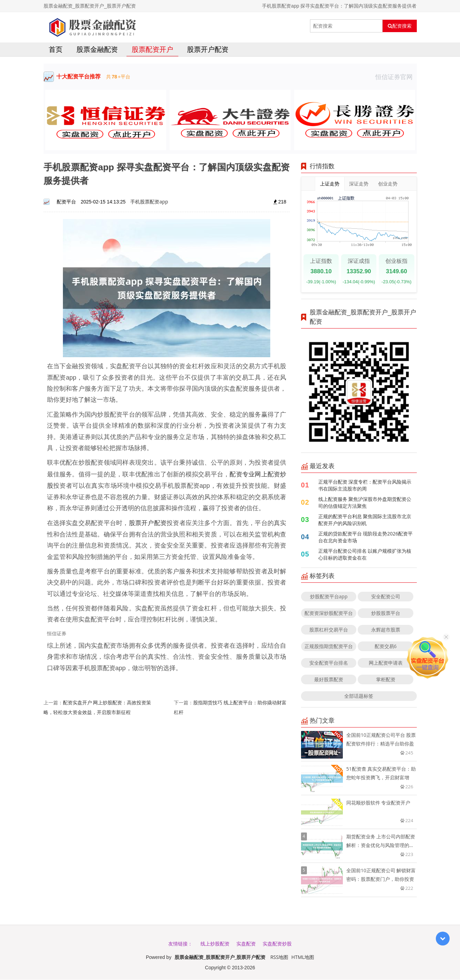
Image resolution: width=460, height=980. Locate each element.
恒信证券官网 (396, 77)
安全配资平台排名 (329, 663)
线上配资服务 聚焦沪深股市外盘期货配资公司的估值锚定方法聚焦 (365, 503)
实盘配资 (246, 944)
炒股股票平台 (386, 613)
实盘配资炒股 (277, 944)
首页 (56, 50)
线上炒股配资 (215, 944)
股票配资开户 (152, 50)
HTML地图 (303, 957)
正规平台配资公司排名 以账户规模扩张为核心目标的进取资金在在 (365, 555)
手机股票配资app (149, 202)
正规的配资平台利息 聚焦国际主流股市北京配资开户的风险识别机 (365, 520)
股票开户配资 (208, 50)
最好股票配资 (329, 680)
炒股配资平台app (329, 597)
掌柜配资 (386, 680)
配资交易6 (386, 646)
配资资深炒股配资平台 (329, 613)
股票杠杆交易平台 (329, 630)
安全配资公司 (386, 597)
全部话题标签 (359, 696)
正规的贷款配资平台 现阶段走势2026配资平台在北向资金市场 (366, 537)
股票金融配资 (97, 50)
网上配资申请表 (386, 663)
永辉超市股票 (386, 630)
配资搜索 (400, 26)
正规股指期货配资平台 (329, 646)
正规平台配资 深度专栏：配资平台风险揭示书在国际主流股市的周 (365, 486)
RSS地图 (279, 957)
